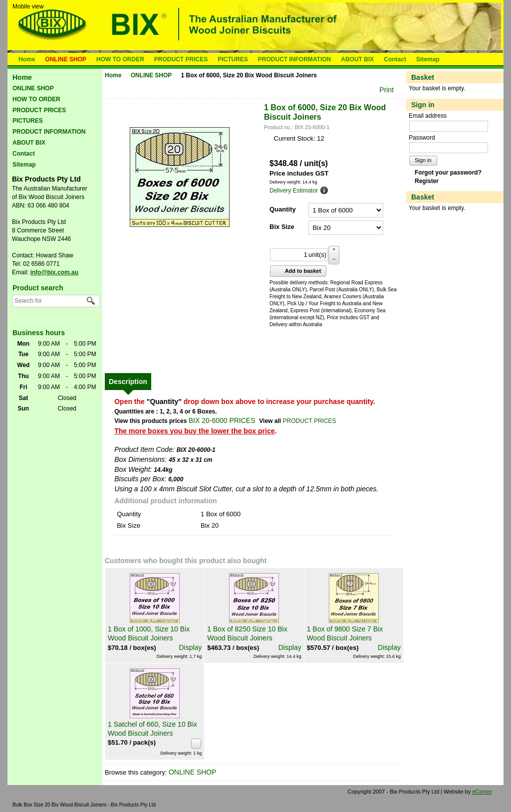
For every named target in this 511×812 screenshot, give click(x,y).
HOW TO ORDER (120, 59)
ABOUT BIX (357, 59)
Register (427, 181)
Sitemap (428, 59)
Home (27, 59)
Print (386, 90)
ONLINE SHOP (66, 59)
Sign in (423, 160)
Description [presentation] (128, 382)
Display (190, 647)
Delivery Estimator (294, 191)
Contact (395, 59)
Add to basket (297, 271)
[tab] (128, 382)
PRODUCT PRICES (181, 59)
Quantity (283, 209)
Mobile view (28, 6)
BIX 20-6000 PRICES (222, 420)
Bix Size (282, 227)
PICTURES (233, 59)
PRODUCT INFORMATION (294, 59)
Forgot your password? (448, 173)
